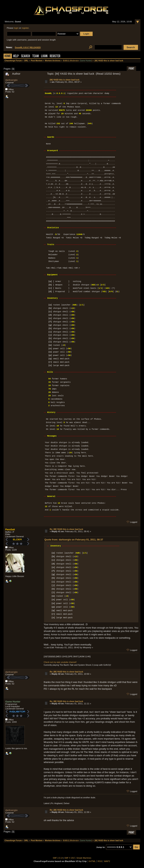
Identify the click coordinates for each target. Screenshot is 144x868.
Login (44, 56)
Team (36, 56)
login (16, 28)
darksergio (11, 80)
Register (55, 56)
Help (16, 56)
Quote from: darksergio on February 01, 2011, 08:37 (74, 540)
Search (25, 56)
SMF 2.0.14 (58, 858)
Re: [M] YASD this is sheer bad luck (66, 529)
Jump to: (101, 847)
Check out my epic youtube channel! (60, 662)
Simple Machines (84, 858)
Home (8, 56)
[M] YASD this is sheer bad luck (64, 80)
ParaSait (10, 529)
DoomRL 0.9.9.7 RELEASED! (28, 48)
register (25, 28)
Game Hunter (86, 61)
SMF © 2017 (70, 858)
